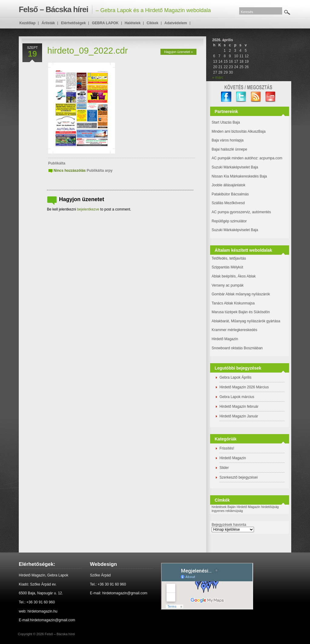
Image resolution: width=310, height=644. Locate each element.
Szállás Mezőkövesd (228, 203)
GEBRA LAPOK (105, 23)
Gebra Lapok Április (235, 377)
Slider (224, 468)
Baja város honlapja (228, 140)
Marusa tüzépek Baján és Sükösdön (241, 312)
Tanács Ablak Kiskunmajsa (233, 303)
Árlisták (48, 23)
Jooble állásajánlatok (228, 185)
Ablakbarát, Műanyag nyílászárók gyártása (246, 321)
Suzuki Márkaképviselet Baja (235, 167)
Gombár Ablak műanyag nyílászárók (241, 294)
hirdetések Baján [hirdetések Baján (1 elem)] (224, 507)
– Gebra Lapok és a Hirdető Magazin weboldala (115, 9)
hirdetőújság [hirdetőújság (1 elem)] (270, 507)
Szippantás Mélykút (227, 267)
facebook (226, 97)
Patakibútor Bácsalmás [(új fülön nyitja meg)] (230, 194)
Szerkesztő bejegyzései (239, 477)
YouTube (271, 97)
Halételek (133, 23)
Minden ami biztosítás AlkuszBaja (239, 131)
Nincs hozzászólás (70, 171)
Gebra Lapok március (237, 397)
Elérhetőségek (73, 23)
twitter (241, 97)
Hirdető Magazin (225, 339)
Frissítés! (227, 448)
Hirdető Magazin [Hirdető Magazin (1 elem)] (249, 507)
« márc (218, 78)
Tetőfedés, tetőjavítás (229, 258)
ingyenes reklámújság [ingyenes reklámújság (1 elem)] (227, 511)
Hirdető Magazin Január (239, 416)
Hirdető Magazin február (239, 407)
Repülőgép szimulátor (229, 221)
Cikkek (152, 23)
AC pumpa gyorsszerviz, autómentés (241, 212)
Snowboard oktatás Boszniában (237, 348)
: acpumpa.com (270, 158)
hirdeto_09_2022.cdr (87, 51)
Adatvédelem (176, 23)
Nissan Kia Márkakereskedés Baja (239, 176)
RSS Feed (256, 97)
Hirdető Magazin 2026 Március (244, 387)
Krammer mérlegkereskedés (234, 330)
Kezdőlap (27, 23)
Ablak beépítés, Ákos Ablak (234, 276)
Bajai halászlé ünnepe (229, 149)
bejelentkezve (88, 209)
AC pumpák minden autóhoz (234, 158)
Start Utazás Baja (226, 122)
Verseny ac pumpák (228, 285)
